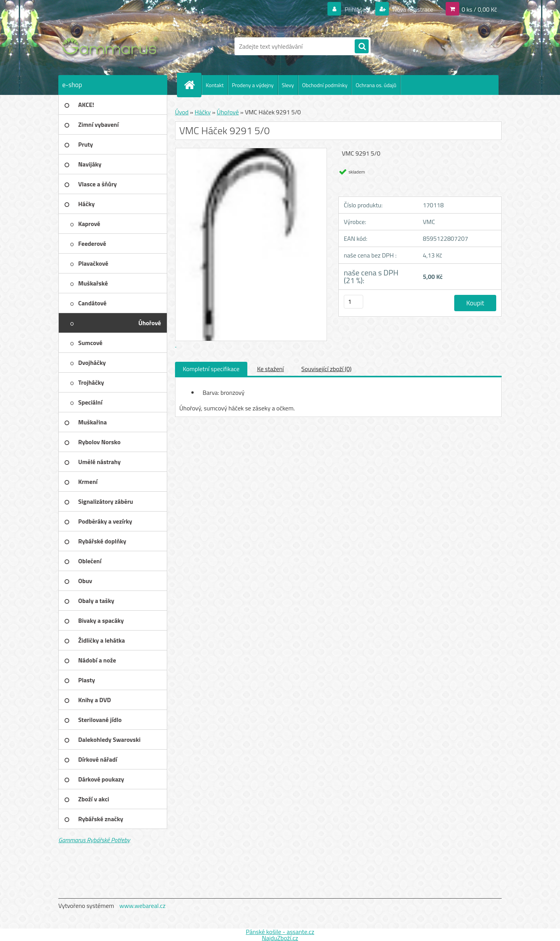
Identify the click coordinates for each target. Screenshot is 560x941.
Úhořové (228, 112)
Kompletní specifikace (211, 369)
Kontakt (215, 85)
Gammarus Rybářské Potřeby (94, 840)
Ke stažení (270, 369)
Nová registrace (412, 9)
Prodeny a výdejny (253, 85)
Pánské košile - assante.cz (280, 932)
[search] (362, 47)
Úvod (182, 112)
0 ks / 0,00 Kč (479, 9)
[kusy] (353, 302)
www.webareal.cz (143, 906)
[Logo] (112, 46)
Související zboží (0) (326, 369)
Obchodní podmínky (325, 85)
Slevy (288, 85)
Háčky (202, 112)
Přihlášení (358, 9)
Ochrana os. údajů (376, 85)
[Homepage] (192, 85)
